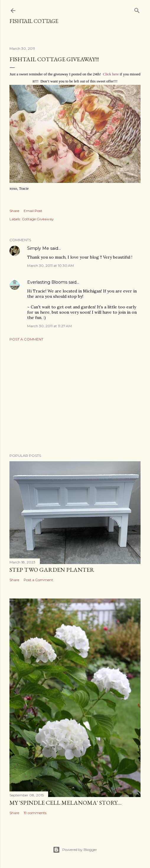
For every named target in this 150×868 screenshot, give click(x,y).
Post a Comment (26, 339)
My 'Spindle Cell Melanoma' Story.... (66, 803)
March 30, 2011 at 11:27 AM (49, 326)
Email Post (33, 211)
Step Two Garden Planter (52, 570)
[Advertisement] (75, 397)
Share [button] (14, 211)
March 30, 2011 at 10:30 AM (50, 266)
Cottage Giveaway (38, 219)
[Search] (137, 9)
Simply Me (38, 248)
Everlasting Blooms (47, 282)
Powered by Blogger (75, 850)
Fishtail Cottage (34, 21)
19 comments (35, 813)
